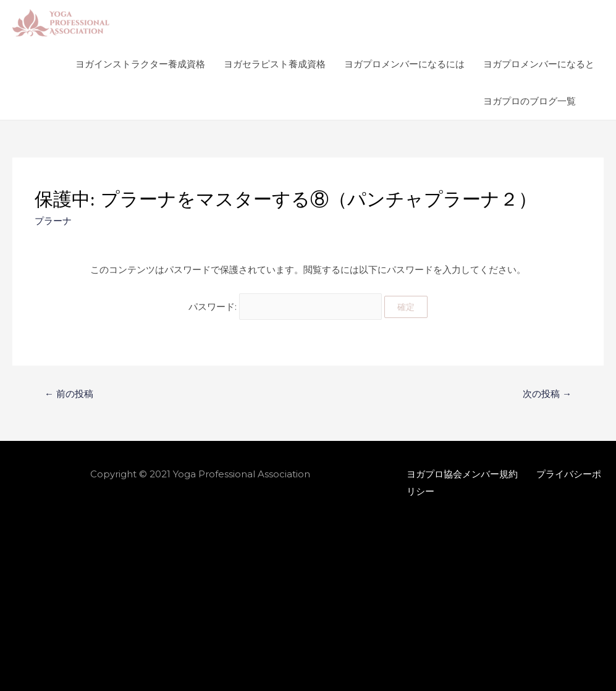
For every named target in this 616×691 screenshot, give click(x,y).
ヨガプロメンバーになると (539, 64)
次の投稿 (547, 394)
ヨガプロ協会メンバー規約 (462, 474)
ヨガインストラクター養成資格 (140, 64)
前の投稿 (69, 394)
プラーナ (53, 221)
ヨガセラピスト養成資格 (275, 64)
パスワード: (285, 307)
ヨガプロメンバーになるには (404, 64)
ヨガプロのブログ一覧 (530, 101)
